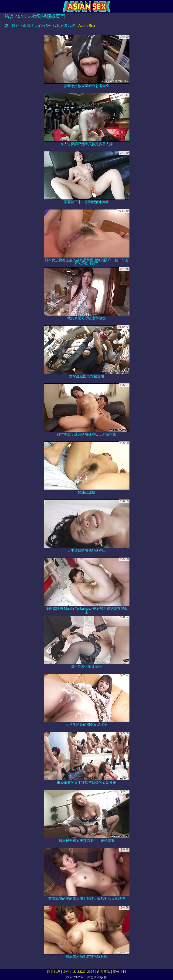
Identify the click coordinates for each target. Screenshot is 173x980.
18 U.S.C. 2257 (83, 972)
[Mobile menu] (4, 6)
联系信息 (54, 972)
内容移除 (104, 972)
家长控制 (119, 972)
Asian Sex (87, 26)
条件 (66, 972)
